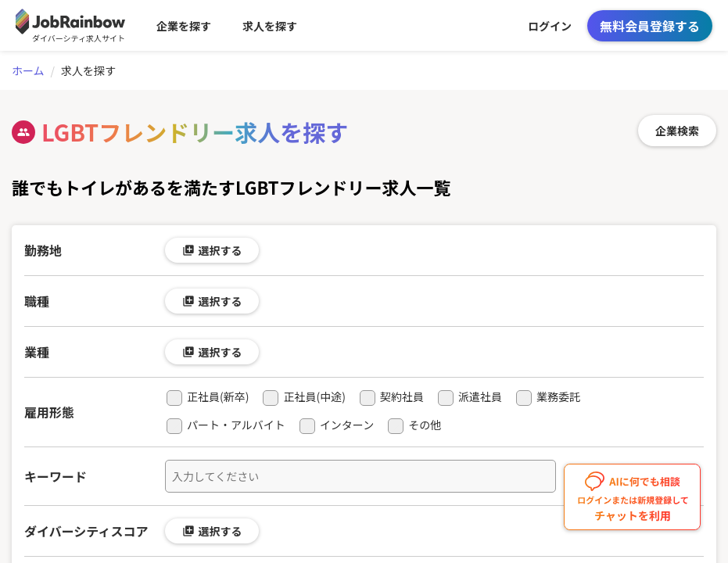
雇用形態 (49, 412)
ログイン (550, 26)
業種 (37, 352)
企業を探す (184, 26)
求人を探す (270, 26)
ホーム (28, 70)
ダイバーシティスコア (86, 531)
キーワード (56, 476)
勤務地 (43, 250)
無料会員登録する (650, 26)
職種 (37, 301)
